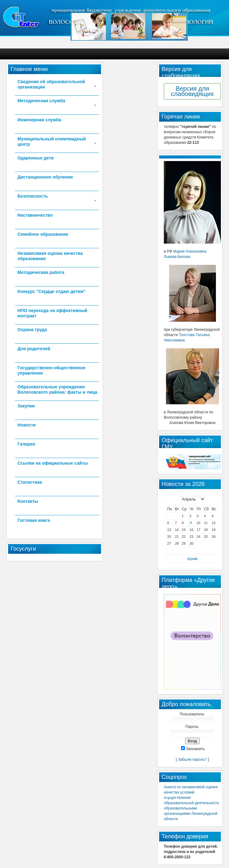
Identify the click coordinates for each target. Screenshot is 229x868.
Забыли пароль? (192, 759)
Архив (192, 559)
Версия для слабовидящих (192, 91)
